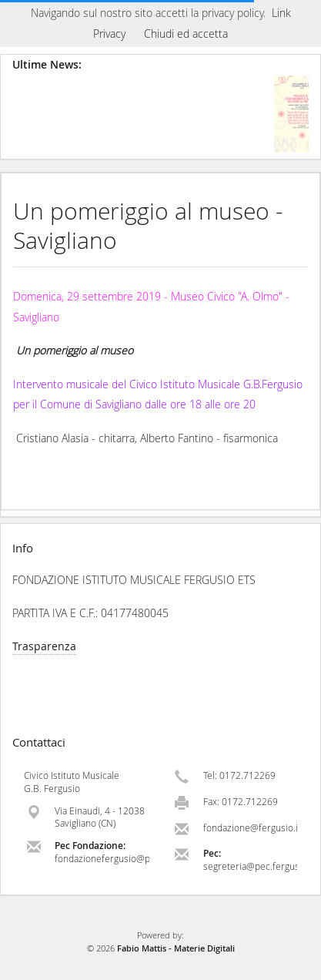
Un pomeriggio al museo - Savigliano (148, 226)
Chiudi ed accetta (186, 34)
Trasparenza (44, 646)
